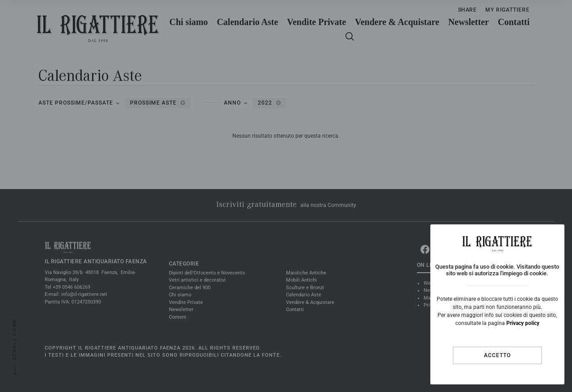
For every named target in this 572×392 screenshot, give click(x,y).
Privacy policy (523, 323)
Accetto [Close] (497, 355)
